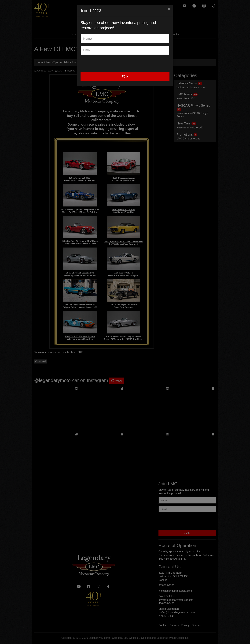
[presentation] (105, 63)
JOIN (125, 76)
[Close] (169, 9)
